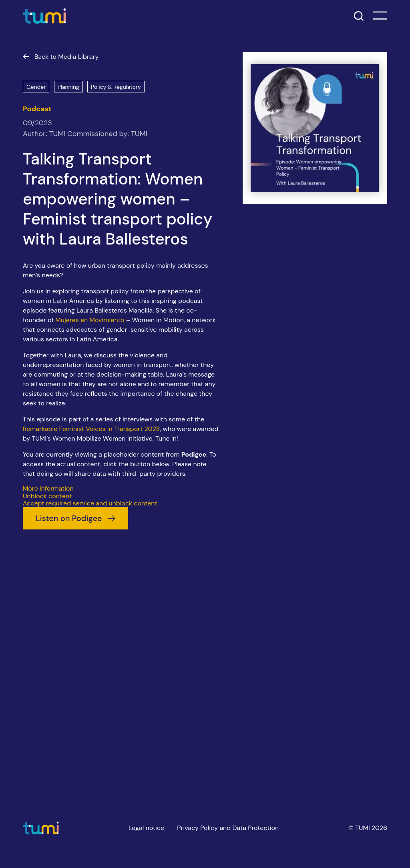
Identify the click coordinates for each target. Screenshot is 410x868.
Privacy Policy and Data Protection (228, 828)
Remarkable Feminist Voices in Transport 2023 (91, 429)
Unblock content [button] (47, 496)
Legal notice (146, 828)
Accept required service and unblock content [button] (90, 503)
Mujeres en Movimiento (90, 320)
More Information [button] (48, 488)
